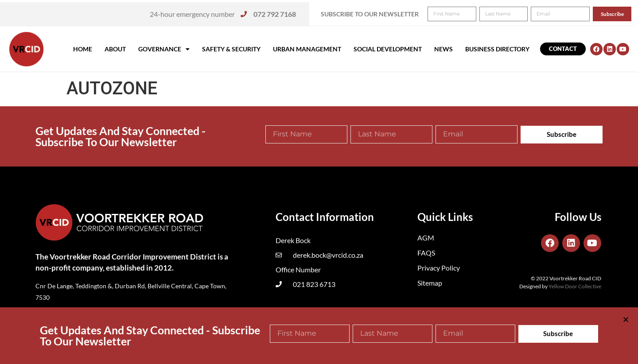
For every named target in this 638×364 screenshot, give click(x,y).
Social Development (388, 49)
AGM (426, 238)
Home (83, 49)
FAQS (426, 253)
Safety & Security (231, 49)
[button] (619, 12)
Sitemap (430, 283)
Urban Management (307, 49)
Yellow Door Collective (575, 286)
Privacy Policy (439, 268)
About (115, 49)
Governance (164, 49)
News (443, 49)
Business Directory (497, 49)
